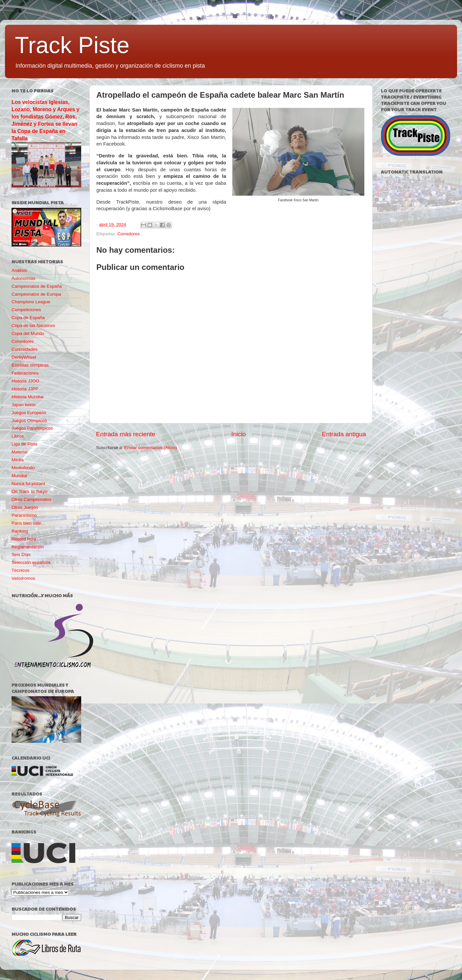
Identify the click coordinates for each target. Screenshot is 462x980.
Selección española (31, 562)
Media (18, 460)
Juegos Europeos (29, 413)
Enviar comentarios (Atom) (151, 448)
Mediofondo (23, 468)
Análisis (19, 270)
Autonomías (23, 278)
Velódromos (23, 578)
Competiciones (26, 310)
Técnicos (20, 570)
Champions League (31, 302)
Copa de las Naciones (33, 326)
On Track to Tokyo (30, 491)
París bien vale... (28, 523)
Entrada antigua (344, 434)
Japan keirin (24, 405)
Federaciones (25, 373)
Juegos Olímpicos (29, 421)
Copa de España (28, 318)
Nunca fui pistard (28, 484)
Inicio (239, 434)
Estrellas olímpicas (30, 365)
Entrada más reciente (126, 434)
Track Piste (72, 45)
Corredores (129, 234)
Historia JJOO (25, 381)
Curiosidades (25, 349)
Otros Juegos (25, 507)
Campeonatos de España (37, 286)
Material (19, 452)
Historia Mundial (28, 397)
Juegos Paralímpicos (32, 428)
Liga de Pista (24, 444)
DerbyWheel (24, 357)
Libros (18, 436)
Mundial (19, 476)
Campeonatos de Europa (36, 294)
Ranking (20, 531)
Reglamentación (28, 547)
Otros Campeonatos (32, 499)
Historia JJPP (25, 389)
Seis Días (21, 555)
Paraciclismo (24, 515)
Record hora (24, 539)
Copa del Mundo (28, 333)
